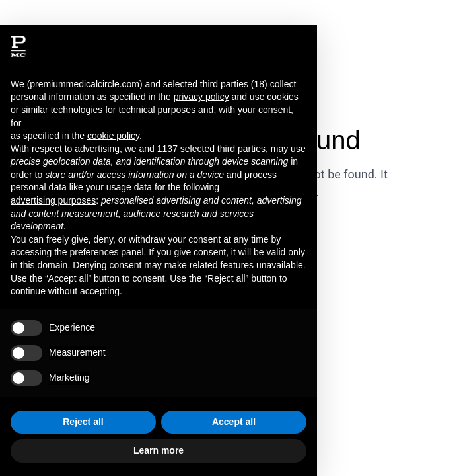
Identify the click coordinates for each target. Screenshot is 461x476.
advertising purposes (53, 200)
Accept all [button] (234, 422)
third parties (241, 149)
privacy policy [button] (201, 97)
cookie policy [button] (113, 136)
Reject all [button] (83, 422)
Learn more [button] (159, 450)
